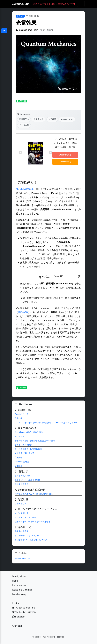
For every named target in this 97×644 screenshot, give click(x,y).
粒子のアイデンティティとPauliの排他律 (32, 522)
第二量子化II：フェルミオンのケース (31, 540)
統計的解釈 (19, 436)
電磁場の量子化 (21, 531)
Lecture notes (19, 585)
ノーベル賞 (24, 125)
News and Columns (22, 590)
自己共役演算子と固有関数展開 (28, 449)
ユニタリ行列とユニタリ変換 (27, 480)
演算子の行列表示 (22, 476)
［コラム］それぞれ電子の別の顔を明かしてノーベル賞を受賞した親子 (46, 423)
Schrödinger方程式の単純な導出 (29, 432)
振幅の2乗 (23, 312)
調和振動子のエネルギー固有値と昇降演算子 (34, 494)
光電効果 (52, 119)
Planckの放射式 (21, 414)
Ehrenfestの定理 (22, 462)
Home (15, 581)
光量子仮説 (39, 119)
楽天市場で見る (65, 155)
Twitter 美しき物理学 (24, 612)
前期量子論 (24, 119)
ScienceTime (21, 4)
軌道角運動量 (20, 504)
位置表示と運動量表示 (24, 453)
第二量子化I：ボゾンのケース (28, 536)
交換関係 (19, 457)
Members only (19, 594)
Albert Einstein (67, 119)
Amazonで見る (65, 162)
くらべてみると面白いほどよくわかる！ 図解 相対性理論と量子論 (66, 143)
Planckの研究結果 (25, 189)
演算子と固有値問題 (23, 445)
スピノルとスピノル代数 (25, 517)
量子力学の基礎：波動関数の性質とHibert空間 (35, 441)
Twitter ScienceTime (24, 608)
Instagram (19, 617)
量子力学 (20, 16)
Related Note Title (22, 559)
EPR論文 (19, 466)
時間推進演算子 (21, 484)
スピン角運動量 (21, 513)
